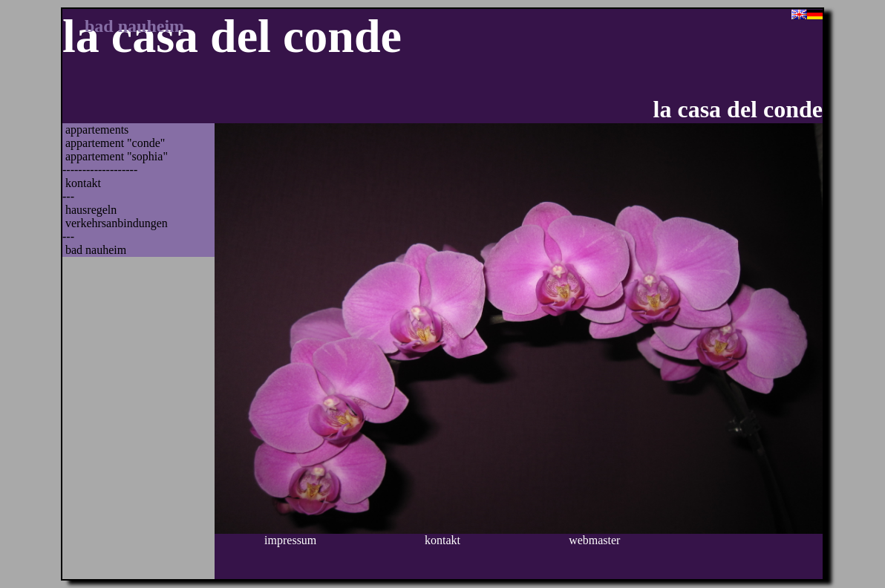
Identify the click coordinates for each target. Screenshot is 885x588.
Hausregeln (91, 210)
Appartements (97, 130)
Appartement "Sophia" (117, 156)
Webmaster (594, 540)
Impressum (290, 540)
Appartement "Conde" (115, 143)
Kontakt (83, 183)
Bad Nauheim (96, 250)
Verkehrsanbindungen (117, 223)
